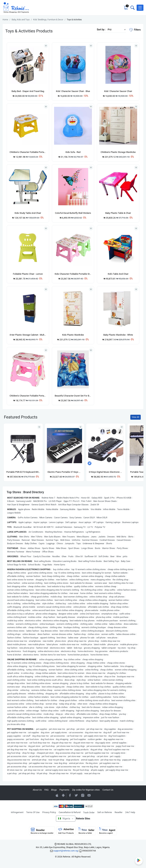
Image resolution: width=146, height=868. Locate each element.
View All (136, 417)
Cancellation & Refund (70, 812)
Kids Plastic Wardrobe (73, 335)
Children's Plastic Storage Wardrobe (118, 152)
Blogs (54, 790)
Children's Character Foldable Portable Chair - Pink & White (28, 396)
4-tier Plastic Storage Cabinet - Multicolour (28, 335)
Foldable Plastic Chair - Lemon (28, 274)
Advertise (66, 831)
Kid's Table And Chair (118, 274)
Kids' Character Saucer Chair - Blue (73, 91)
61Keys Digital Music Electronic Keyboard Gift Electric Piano (106, 472)
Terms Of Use (33, 812)
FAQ (46, 790)
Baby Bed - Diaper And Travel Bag (28, 91)
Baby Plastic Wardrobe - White (118, 335)
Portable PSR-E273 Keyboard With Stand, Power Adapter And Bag (23, 472)
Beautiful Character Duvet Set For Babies (73, 396)
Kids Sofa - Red (73, 152)
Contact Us (108, 790)
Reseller (119, 812)
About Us (37, 790)
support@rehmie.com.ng (66, 851)
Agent (107, 831)
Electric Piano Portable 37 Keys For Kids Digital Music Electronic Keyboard (64, 472)
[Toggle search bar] (132, 8)
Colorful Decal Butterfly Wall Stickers (73, 213)
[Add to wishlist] (39, 427)
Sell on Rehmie (105, 812)
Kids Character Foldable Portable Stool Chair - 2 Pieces (73, 274)
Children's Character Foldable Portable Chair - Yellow (28, 152)
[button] (140, 8)
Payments (64, 790)
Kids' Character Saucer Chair (118, 91)
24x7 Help (130, 812)
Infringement (17, 812)
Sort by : (101, 30)
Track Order (89, 812)
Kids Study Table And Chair (28, 213)
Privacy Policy (49, 812)
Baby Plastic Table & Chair (118, 213)
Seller (86, 831)
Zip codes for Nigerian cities (86, 790)
